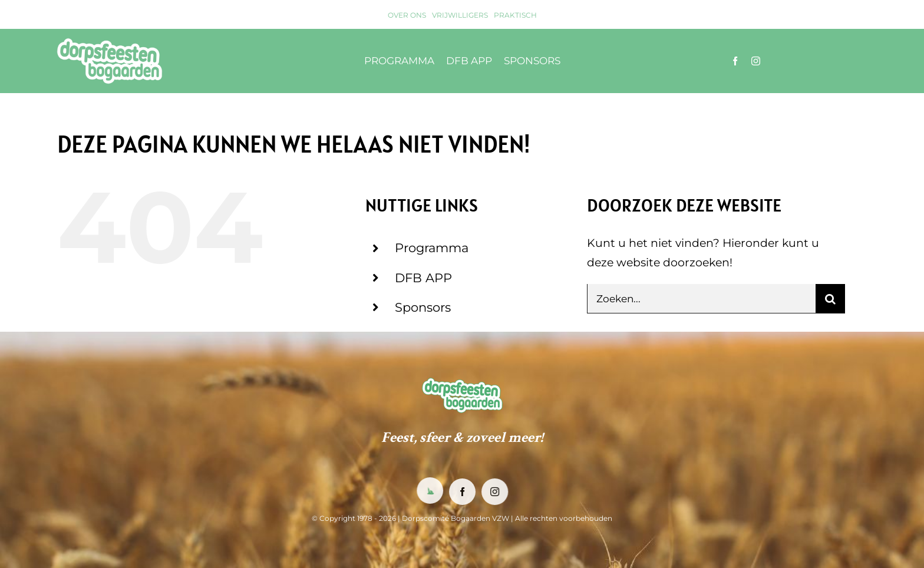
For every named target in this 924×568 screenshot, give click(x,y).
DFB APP (423, 278)
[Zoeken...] (701, 299)
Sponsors (423, 307)
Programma (432, 248)
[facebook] (735, 61)
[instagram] (756, 61)
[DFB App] (429, 491)
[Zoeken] (830, 299)
